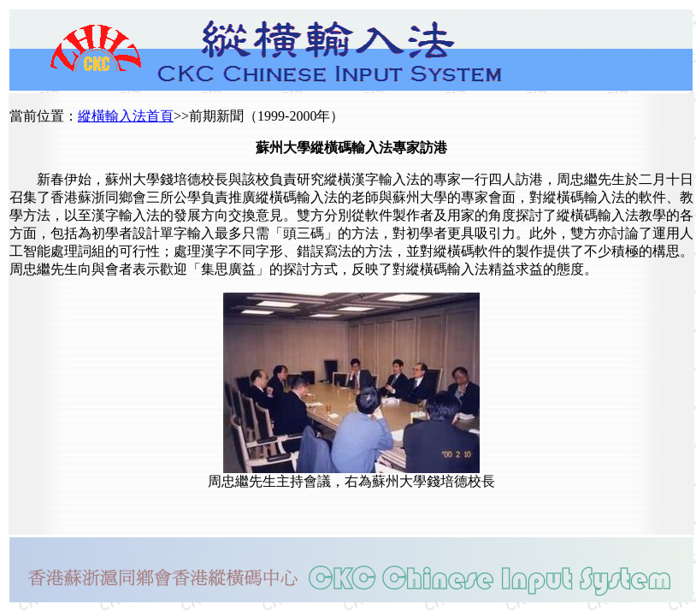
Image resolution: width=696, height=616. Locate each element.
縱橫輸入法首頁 (126, 116)
